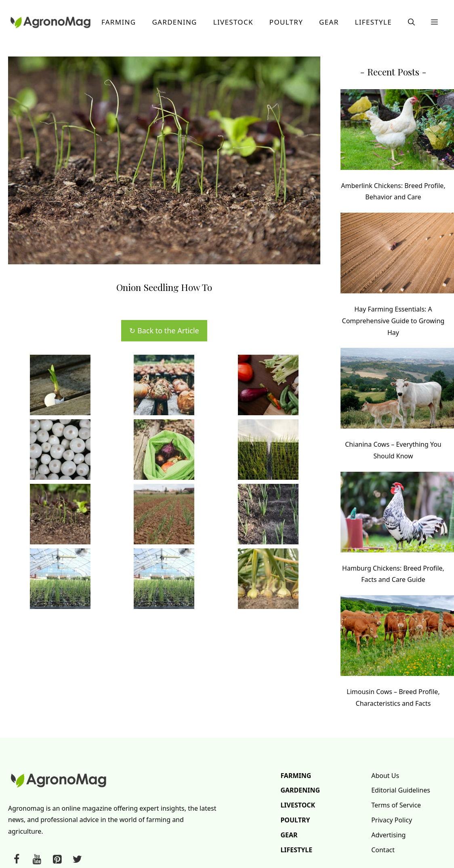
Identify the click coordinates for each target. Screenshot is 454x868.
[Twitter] (77, 860)
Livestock (233, 22)
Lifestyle (373, 22)
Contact (383, 850)
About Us (385, 776)
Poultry (286, 22)
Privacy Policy (392, 820)
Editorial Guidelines (401, 790)
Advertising (388, 835)
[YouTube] (37, 860)
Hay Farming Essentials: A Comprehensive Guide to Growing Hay (393, 321)
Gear (329, 22)
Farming (119, 22)
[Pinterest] (57, 860)
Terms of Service (396, 805)
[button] (411, 22)
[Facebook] (17, 860)
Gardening (174, 22)
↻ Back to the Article (164, 330)
